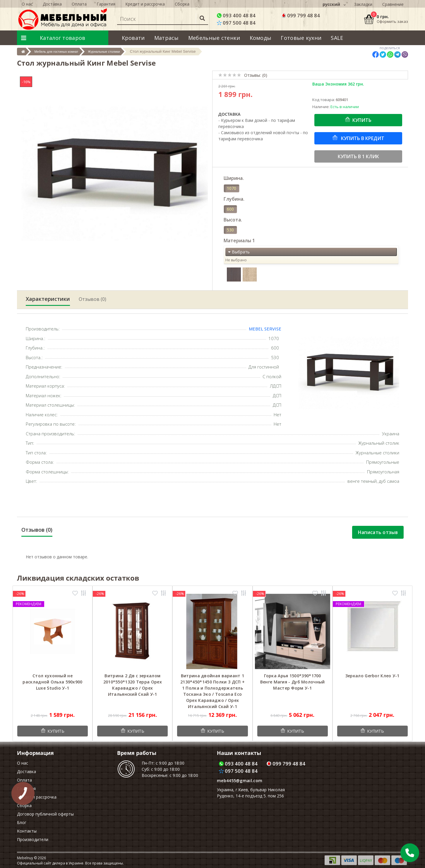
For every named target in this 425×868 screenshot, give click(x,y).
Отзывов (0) (92, 299)
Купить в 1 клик (358, 156)
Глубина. (234, 199)
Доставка (26, 771)
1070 (232, 188)
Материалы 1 (239, 241)
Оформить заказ (392, 21)
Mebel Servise (265, 329)
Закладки (363, 4)
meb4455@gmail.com (240, 781)
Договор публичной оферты (45, 814)
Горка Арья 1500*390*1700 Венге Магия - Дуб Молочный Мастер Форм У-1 (293, 682)
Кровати (133, 38)
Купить (362, 120)
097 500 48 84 (236, 23)
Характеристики (48, 299)
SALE (337, 38)
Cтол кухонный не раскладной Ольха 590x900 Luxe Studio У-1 (52, 682)
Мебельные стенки (214, 38)
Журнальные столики (120, 51)
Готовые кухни (301, 38)
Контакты (27, 831)
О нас (23, 763)
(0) (265, 75)
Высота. (233, 220)
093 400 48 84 (236, 15)
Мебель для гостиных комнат (64, 51)
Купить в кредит (362, 138)
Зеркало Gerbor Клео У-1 (372, 676)
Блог (22, 822)
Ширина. (234, 178)
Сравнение (393, 4)
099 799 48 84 (301, 15)
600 (230, 209)
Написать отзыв (378, 532)
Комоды (261, 38)
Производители (33, 839)
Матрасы (167, 38)
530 (230, 230)
